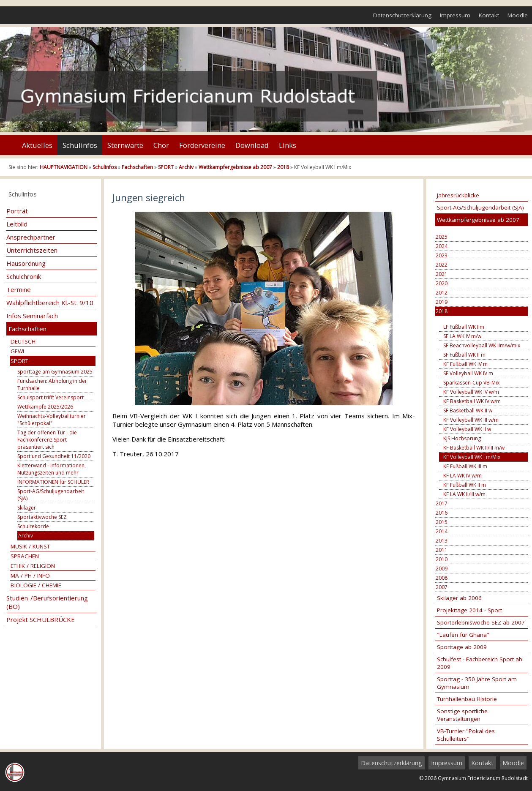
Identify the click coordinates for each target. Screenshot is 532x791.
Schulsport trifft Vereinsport (50, 397)
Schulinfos (80, 145)
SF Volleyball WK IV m (468, 373)
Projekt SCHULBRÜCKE (41, 619)
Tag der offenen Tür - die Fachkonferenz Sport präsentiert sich (47, 440)
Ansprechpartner (31, 237)
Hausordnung (26, 263)
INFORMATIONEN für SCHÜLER (53, 482)
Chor (161, 145)
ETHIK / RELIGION (33, 566)
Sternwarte (125, 145)
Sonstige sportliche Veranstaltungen (462, 715)
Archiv (186, 167)
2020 (442, 283)
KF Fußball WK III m (465, 466)
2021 (442, 274)
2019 (442, 302)
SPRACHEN (25, 556)
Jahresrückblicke (458, 195)
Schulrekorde (33, 526)
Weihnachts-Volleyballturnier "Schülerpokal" (52, 420)
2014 (442, 531)
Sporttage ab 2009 (462, 647)
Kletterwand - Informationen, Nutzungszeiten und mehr (52, 469)
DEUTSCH (23, 341)
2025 (442, 237)
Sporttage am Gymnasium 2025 (55, 372)
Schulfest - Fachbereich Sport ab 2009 (480, 663)
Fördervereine (202, 145)
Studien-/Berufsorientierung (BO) (47, 602)
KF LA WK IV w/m (462, 476)
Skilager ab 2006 (459, 598)
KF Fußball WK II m (465, 485)
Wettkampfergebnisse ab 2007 (235, 167)
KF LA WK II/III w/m (464, 494)
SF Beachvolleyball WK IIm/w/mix (482, 345)
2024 (442, 246)
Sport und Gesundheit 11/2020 (54, 456)
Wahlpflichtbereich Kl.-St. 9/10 (50, 303)
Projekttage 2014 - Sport (469, 610)
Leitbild (17, 224)
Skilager (27, 508)
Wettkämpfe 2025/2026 (45, 407)
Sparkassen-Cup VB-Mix (471, 383)
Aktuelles (37, 145)
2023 (442, 255)
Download (252, 145)
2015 (442, 522)
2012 (442, 293)
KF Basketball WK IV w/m (472, 401)
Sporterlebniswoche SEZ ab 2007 (481, 622)
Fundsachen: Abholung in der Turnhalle (52, 385)
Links (288, 145)
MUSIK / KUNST (30, 546)
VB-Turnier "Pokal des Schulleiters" (466, 735)
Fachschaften (137, 167)
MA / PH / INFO (30, 576)
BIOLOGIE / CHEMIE (36, 585)
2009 (442, 569)
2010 (442, 559)
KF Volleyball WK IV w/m (471, 392)
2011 (442, 550)
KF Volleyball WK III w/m (471, 420)
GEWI (17, 351)
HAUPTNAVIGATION (64, 167)
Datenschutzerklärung (402, 15)
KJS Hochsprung (462, 438)
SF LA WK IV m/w (462, 336)
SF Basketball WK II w (468, 411)
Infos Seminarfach (32, 316)
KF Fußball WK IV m (465, 364)
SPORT (166, 167)
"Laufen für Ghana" (463, 635)
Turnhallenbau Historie (467, 699)
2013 (442, 541)
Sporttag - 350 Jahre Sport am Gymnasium (477, 683)
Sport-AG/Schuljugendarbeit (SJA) (51, 495)
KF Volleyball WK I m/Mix (472, 457)
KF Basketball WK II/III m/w (474, 448)
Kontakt (489, 15)
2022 (442, 265)
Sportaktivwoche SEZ (42, 517)
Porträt (17, 211)
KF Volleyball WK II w (467, 429)
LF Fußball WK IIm (464, 327)
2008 (442, 578)
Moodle (518, 15)
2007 (442, 587)
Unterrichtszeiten (32, 250)
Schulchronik (24, 276)
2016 (442, 513)
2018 (283, 167)
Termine (19, 289)
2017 (442, 503)
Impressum (455, 15)
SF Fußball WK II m (464, 355)
